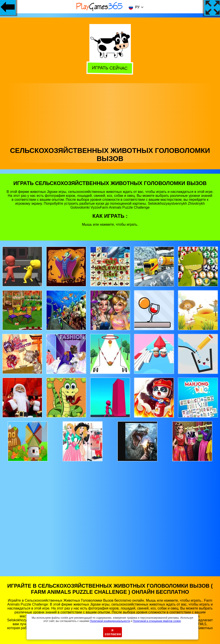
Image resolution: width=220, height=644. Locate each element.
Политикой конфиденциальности (110, 621)
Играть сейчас (109, 68)
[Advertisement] (110, 114)
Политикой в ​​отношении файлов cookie (157, 621)
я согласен (113, 632)
